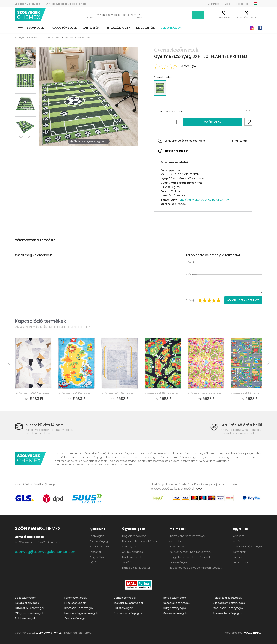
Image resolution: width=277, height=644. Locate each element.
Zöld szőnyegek (25, 618)
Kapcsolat (242, 4)
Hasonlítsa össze (240, 17)
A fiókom (201, 17)
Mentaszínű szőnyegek (228, 608)
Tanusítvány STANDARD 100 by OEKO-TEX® (204, 200)
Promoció (239, 557)
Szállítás (28, 4)
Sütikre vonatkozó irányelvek (187, 536)
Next (21, 142)
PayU (198, 488)
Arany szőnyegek (75, 618)
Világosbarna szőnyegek (229, 603)
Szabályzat (129, 546)
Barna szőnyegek (125, 598)
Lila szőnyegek (123, 608)
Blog (228, 4)
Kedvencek (218, 17)
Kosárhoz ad (212, 122)
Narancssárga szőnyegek (81, 613)
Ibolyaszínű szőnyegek (129, 603)
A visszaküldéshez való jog (66, 4)
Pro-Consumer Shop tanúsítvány (190, 552)
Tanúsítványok (178, 562)
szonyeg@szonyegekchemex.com (47, 551)
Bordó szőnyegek (175, 598)
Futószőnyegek (118, 28)
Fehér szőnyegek (75, 598)
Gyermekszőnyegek (77, 38)
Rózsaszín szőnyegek (128, 613)
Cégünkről (213, 4)
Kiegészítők (146, 28)
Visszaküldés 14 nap (45, 425)
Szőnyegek (36, 28)
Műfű (93, 562)
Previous (29, 142)
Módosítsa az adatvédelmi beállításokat (195, 568)
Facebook (260, 28)
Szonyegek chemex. (49, 632)
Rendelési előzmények (248, 546)
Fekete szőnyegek (27, 603)
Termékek (239, 552)
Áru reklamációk (133, 552)
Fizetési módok (132, 557)
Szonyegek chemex (30, 15)
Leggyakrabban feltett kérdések (190, 557)
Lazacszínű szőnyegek (30, 608)
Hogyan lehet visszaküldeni (140, 541)
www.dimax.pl (253, 632)
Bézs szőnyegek (25, 598)
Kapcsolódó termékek (41, 321)
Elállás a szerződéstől (136, 568)
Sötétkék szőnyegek (177, 603)
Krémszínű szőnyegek (79, 608)
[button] (203, 111)
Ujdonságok (171, 28)
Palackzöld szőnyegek (227, 598)
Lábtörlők (91, 28)
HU (261, 3)
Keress (182, 15)
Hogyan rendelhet (177, 151)
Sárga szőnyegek (175, 608)
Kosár (259, 17)
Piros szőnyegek (75, 603)
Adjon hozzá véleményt (243, 300)
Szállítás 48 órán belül (241, 425)
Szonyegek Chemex (27, 38)
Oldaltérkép (176, 546)
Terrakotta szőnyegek (227, 613)
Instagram (252, 28)
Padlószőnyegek (63, 28)
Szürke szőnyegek (175, 613)
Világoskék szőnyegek (29, 613)
